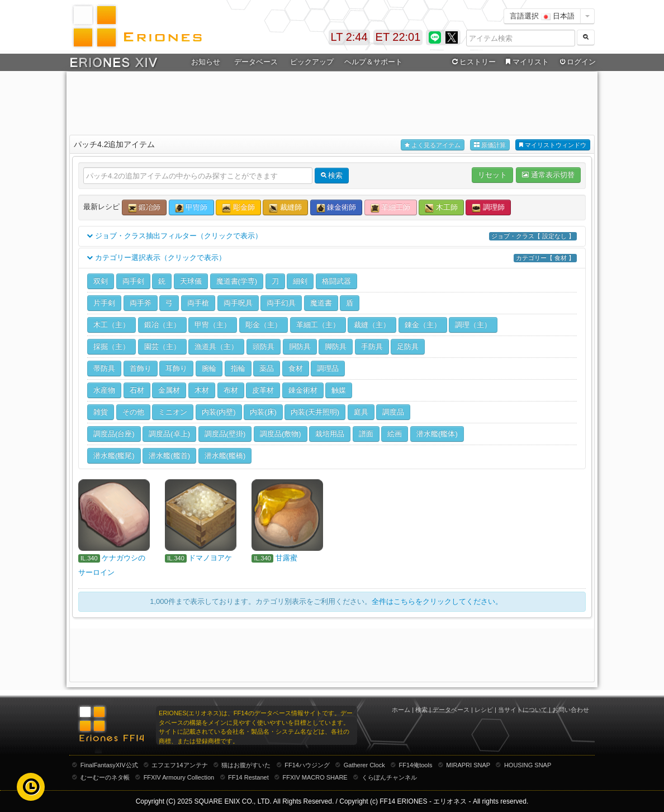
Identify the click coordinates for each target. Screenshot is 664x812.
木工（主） (112, 325)
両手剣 (133, 281)
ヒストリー (473, 62)
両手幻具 (281, 303)
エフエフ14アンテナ (179, 765)
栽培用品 (330, 434)
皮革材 (263, 390)
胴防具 (300, 346)
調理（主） (473, 325)
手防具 (372, 346)
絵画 (395, 434)
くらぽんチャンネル (389, 777)
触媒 (339, 390)
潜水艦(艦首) (169, 455)
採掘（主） (112, 346)
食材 (296, 368)
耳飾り (176, 368)
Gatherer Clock (364, 765)
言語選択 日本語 (542, 16)
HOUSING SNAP (528, 765)
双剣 (101, 281)
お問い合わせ (571, 710)
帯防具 (104, 368)
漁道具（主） (216, 346)
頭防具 (264, 346)
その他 (133, 412)
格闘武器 (336, 281)
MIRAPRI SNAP (468, 765)
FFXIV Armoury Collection (179, 777)
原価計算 (490, 145)
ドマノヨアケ (210, 558)
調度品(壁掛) (225, 434)
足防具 (408, 346)
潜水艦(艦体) (437, 434)
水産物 (104, 390)
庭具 (361, 412)
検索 (421, 710)
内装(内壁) (219, 412)
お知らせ (206, 62)
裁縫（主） (372, 325)
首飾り (141, 368)
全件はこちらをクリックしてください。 (437, 601)
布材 (231, 390)
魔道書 (321, 303)
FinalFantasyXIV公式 (109, 765)
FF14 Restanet (248, 777)
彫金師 (238, 208)
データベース (256, 62)
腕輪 (209, 368)
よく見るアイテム (433, 145)
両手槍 (198, 303)
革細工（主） (318, 325)
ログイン (577, 62)
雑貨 (101, 412)
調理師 (488, 208)
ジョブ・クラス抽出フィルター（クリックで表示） (332, 236)
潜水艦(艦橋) (225, 455)
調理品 (328, 368)
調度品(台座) (114, 434)
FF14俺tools (416, 765)
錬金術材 (303, 390)
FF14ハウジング (307, 765)
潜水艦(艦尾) (114, 455)
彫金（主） (264, 325)
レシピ (484, 710)
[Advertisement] (332, 101)
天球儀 (191, 281)
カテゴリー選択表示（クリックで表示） (332, 258)
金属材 (169, 390)
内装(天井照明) (315, 412)
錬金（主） (423, 325)
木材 (202, 390)
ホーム (401, 710)
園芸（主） (162, 346)
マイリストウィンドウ (553, 145)
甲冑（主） (213, 325)
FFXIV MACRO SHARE (315, 777)
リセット (492, 175)
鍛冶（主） (162, 325)
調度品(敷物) (281, 434)
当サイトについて (523, 710)
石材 (137, 390)
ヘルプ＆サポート (373, 62)
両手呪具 (238, 303)
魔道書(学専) (237, 281)
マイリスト (526, 62)
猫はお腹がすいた (246, 765)
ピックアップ (312, 62)
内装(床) (263, 412)
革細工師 (391, 208)
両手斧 (141, 303)
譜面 (366, 434)
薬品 (267, 368)
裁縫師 (285, 208)
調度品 (393, 412)
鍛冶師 (144, 208)
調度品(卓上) (169, 434)
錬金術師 (336, 208)
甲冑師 (191, 208)
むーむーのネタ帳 (105, 777)
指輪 (238, 368)
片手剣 (104, 303)
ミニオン (173, 412)
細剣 (300, 281)
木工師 (441, 208)
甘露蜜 (286, 558)
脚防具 (336, 346)
